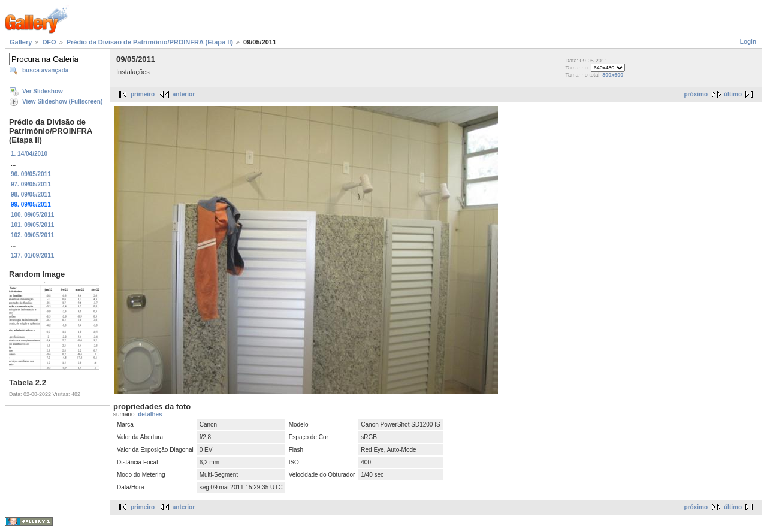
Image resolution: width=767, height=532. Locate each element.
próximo (696, 94)
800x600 (613, 75)
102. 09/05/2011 (32, 235)
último (733, 94)
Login (748, 42)
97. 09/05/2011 (31, 184)
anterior (184, 94)
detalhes (150, 414)
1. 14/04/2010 (29, 154)
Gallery (21, 42)
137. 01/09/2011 (32, 256)
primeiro (143, 94)
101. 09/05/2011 (32, 225)
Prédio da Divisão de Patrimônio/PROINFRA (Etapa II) (150, 42)
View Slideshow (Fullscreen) (62, 102)
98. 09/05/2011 (31, 194)
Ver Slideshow (43, 91)
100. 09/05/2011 (32, 215)
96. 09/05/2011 (31, 174)
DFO (49, 42)
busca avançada (45, 70)
